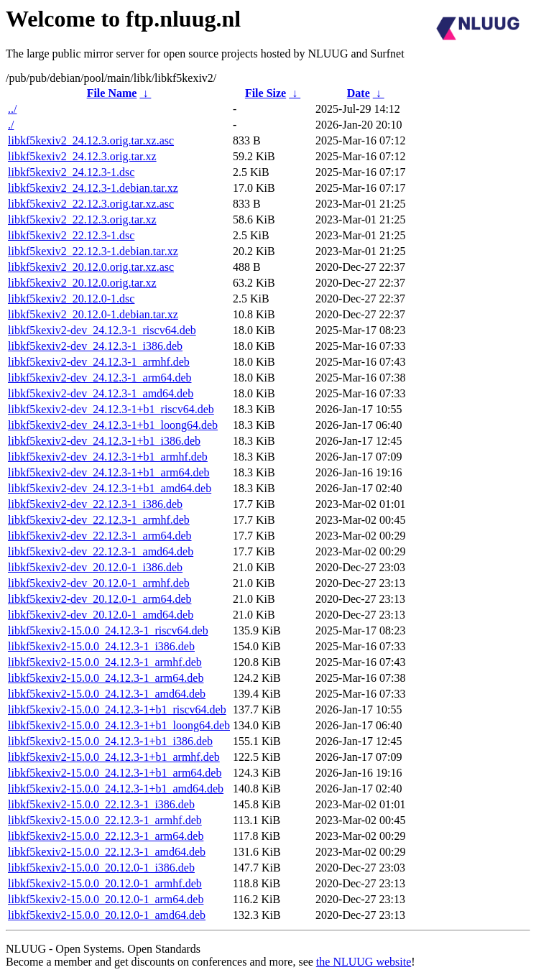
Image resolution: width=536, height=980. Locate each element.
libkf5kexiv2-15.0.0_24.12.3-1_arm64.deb (106, 678)
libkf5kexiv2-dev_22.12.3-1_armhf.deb (99, 520)
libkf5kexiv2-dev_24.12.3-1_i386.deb (95, 346)
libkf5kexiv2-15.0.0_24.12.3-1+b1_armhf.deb (114, 757)
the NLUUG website (364, 962)
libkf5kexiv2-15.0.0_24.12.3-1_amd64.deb (107, 694)
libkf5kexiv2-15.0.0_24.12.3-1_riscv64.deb (108, 630)
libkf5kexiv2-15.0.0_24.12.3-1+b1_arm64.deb (115, 773)
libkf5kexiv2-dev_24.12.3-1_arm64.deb (100, 378)
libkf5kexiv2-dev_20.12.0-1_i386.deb (95, 567)
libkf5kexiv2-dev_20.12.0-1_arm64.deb (100, 599)
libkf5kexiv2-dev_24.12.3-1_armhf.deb (99, 362)
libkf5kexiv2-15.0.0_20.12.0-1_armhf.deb (105, 883)
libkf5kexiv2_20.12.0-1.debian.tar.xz (93, 314)
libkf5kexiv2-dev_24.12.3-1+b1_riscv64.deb (111, 409)
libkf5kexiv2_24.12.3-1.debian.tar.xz (93, 188)
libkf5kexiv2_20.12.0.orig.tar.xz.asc (91, 267)
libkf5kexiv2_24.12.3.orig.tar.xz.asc (91, 140)
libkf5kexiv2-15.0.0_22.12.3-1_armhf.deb (105, 820)
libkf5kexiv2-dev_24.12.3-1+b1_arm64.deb (109, 472)
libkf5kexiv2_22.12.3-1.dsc (71, 235)
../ (12, 109)
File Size (265, 93)
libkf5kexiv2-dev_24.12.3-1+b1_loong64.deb (113, 425)
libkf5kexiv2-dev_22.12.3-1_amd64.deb (101, 551)
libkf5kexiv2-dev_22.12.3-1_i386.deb (95, 504)
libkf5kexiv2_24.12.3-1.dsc (71, 172)
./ (11, 125)
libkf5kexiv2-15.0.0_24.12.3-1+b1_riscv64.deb (117, 709)
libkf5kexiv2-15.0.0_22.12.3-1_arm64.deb (106, 836)
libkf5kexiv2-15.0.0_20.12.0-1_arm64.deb (106, 899)
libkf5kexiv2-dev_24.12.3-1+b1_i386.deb (104, 441)
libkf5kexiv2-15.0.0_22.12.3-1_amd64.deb (107, 852)
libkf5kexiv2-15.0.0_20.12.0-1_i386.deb (101, 868)
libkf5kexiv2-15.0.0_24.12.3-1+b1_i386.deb (110, 741)
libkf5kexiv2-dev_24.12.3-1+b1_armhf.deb (108, 457)
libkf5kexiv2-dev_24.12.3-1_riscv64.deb (102, 330)
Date (359, 93)
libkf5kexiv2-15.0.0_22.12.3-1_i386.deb (101, 804)
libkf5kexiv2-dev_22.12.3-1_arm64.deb (100, 536)
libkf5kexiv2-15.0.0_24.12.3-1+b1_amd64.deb (116, 789)
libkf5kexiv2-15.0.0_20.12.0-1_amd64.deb (107, 915)
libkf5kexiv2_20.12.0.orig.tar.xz (82, 283)
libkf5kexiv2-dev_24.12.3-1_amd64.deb (101, 393)
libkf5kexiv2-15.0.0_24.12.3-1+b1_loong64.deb (119, 725)
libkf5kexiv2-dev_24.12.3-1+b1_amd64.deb (110, 488)
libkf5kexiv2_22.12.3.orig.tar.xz (82, 219)
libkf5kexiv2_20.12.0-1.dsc (71, 299)
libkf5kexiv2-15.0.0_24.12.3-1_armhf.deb (105, 662)
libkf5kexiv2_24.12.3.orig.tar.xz (82, 156)
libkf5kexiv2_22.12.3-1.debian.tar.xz (93, 251)
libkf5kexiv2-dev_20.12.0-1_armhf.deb (99, 583)
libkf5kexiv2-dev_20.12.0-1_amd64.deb (101, 615)
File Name (112, 93)
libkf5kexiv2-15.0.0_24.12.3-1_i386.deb (101, 646)
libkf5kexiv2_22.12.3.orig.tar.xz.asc (91, 204)
